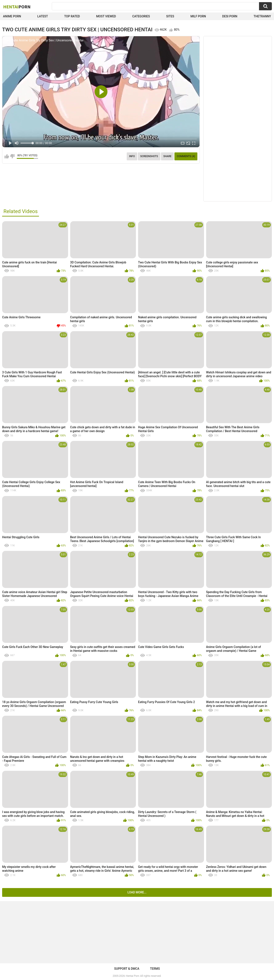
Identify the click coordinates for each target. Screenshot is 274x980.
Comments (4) (186, 156)
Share (167, 156)
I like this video (7, 156)
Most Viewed (106, 16)
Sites (170, 16)
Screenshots (149, 156)
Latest (43, 16)
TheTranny (262, 16)
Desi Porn (230, 16)
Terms (155, 969)
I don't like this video (12, 156)
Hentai (17, 7)
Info (132, 156)
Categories (141, 16)
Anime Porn (12, 16)
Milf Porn (198, 16)
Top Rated (72, 16)
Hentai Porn (133, 976)
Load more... (137, 892)
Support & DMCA (127, 969)
